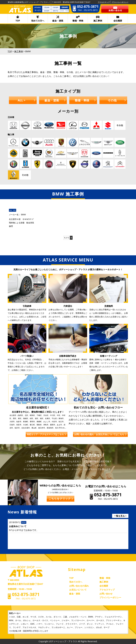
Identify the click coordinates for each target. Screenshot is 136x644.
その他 (112, 100)
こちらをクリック (60, 499)
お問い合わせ (106, 594)
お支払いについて (78, 590)
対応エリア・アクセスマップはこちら (45, 434)
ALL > (22, 100)
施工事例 (98, 21)
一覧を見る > (120, 516)
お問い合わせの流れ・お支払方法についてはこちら (99, 434)
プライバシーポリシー (120, 2)
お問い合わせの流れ (79, 586)
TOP (18, 21)
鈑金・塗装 (58, 21)
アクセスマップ (104, 2)
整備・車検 (78, 21)
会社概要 (118, 21)
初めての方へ (38, 21)
